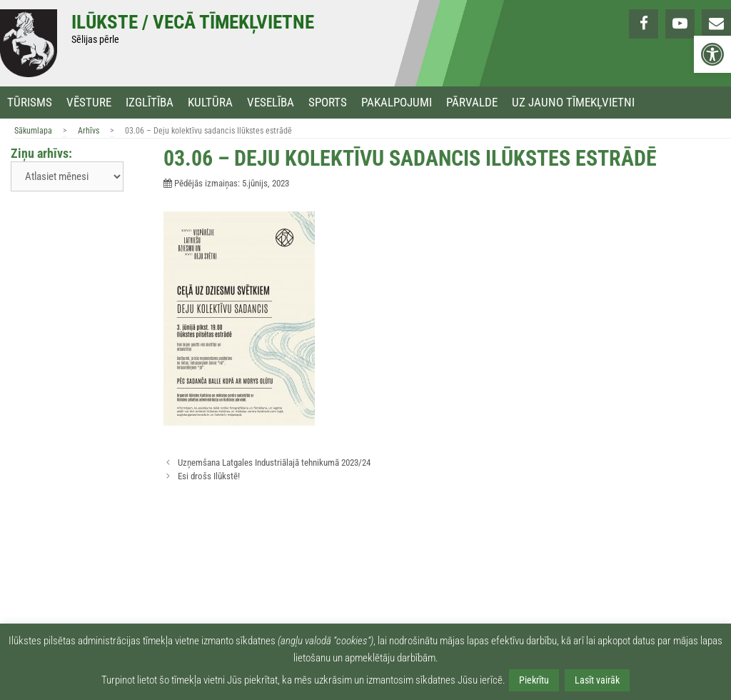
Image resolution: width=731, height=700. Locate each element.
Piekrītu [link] (534, 680)
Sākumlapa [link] (33, 131)
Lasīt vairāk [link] (597, 680)
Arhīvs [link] (89, 131)
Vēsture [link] (89, 102)
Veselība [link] (271, 102)
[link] (712, 54)
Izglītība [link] (150, 102)
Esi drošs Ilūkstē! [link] (209, 476)
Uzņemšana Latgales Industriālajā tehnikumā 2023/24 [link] (274, 462)
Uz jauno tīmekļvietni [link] (573, 102)
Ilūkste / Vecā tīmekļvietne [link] (193, 22)
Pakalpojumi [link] (397, 102)
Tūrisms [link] (30, 102)
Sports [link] (328, 102)
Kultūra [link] (210, 102)
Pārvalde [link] (472, 102)
